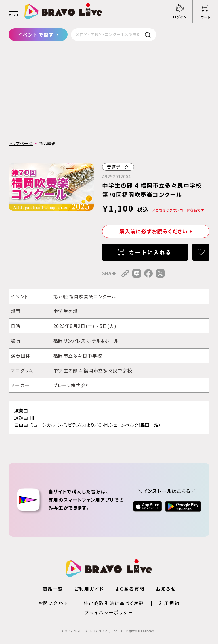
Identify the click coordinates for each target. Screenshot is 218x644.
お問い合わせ (54, 603)
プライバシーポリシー (109, 612)
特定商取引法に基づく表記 (114, 603)
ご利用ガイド (89, 589)
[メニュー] (13, 11)
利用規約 (169, 603)
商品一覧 (53, 589)
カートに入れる (150, 252)
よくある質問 (130, 589)
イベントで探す (36, 35)
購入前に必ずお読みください (154, 231)
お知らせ (166, 589)
